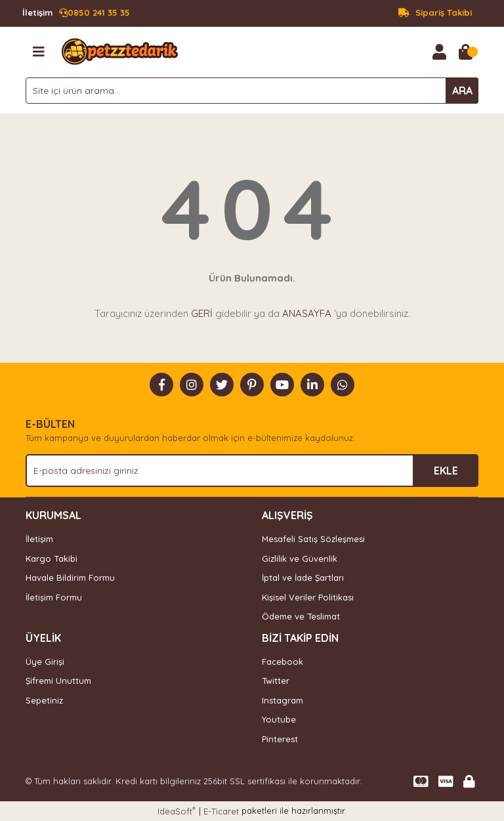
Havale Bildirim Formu (70, 578)
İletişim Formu (54, 597)
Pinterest (280, 739)
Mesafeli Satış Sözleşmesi (313, 539)
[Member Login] (439, 52)
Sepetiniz (44, 700)
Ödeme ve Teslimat (301, 616)
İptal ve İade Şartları (303, 578)
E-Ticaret (221, 811)
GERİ (202, 313)
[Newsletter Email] (252, 471)
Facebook (283, 662)
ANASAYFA (307, 313)
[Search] (252, 91)
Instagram (283, 700)
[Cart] (465, 52)
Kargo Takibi (52, 558)
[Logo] (120, 51)
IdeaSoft (177, 811)
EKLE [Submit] (446, 471)
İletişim (39, 539)
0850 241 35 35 (76, 13)
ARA (462, 91)
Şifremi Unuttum (58, 681)
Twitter (276, 681)
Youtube (279, 719)
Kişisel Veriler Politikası (308, 597)
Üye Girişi (45, 662)
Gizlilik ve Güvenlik (300, 558)
